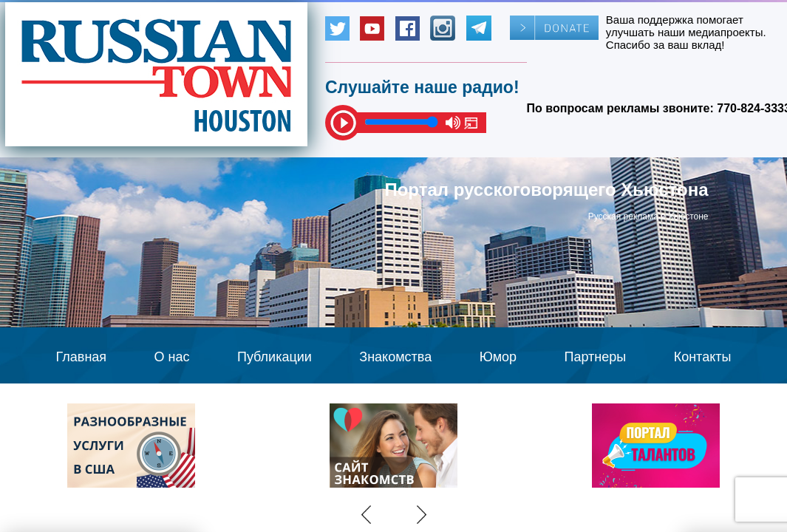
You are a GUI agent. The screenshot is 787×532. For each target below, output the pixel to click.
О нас (172, 357)
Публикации (275, 357)
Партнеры (596, 357)
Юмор (498, 357)
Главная (82, 357)
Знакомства (395, 357)
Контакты (703, 357)
